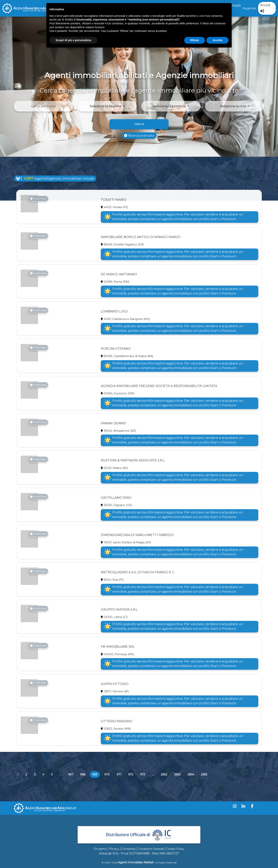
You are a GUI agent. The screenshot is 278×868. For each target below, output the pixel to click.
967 (71, 774)
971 (119, 774)
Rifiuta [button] (195, 40)
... (60, 774)
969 (96, 774)
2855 (204, 774)
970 (107, 774)
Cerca (139, 124)
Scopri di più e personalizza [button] (73, 40)
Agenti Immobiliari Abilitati (136, 862)
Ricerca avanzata (139, 136)
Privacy (114, 849)
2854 (191, 774)
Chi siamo (100, 849)
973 (143, 774)
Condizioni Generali (151, 849)
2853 (177, 774)
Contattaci (129, 849)
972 (131, 774)
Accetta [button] (217, 40)
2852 (164, 774)
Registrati (249, 8)
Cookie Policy (175, 849)
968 (83, 774)
